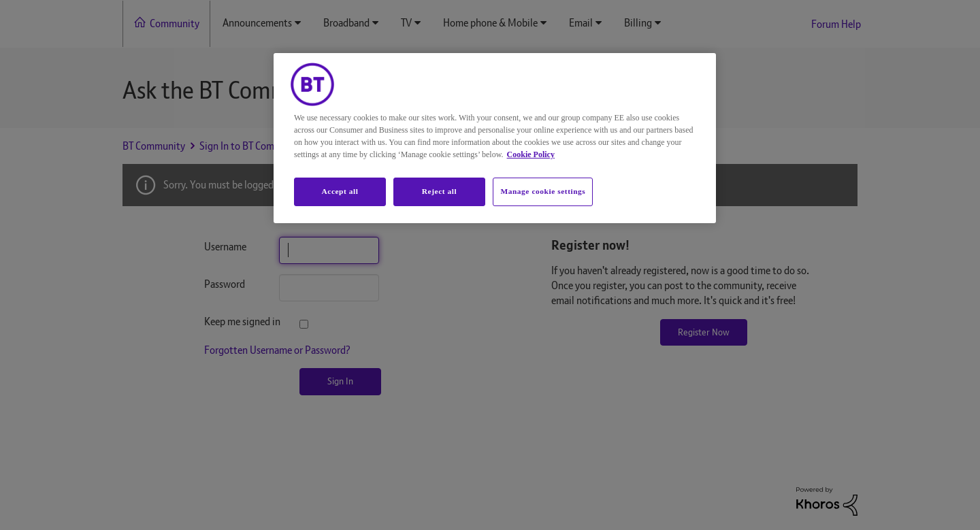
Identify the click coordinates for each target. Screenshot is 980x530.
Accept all (340, 191)
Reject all (439, 191)
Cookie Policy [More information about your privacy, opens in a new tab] (531, 154)
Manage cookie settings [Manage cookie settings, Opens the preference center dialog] (543, 191)
